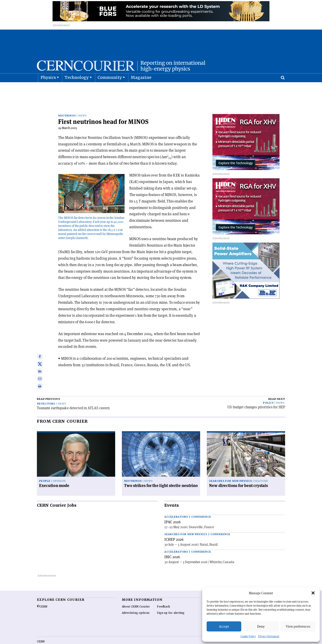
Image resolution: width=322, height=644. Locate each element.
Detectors (46, 391)
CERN (41, 629)
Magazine (141, 89)
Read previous (49, 386)
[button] (313, 593)
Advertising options (136, 600)
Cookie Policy (248, 636)
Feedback (163, 594)
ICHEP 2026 (174, 527)
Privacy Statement (269, 636)
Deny (261, 626)
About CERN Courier (136, 594)
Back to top (161, 640)
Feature (261, 468)
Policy (268, 390)
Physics (48, 89)
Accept (224, 626)
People (45, 468)
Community (110, 89)
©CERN (42, 594)
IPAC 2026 (173, 509)
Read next (277, 386)
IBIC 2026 (172, 544)
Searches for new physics (231, 468)
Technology (77, 89)
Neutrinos (67, 103)
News (83, 103)
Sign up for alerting (171, 600)
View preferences (298, 626)
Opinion (59, 468)
